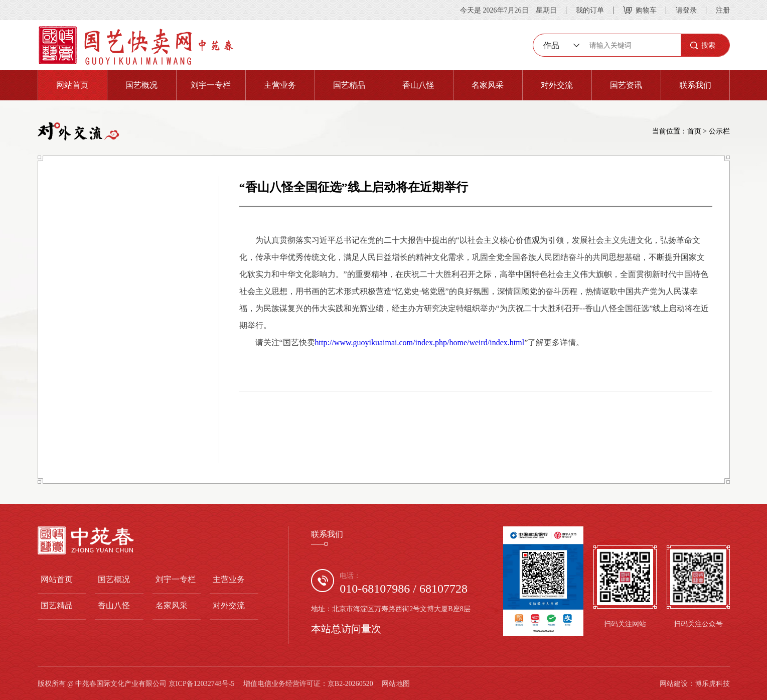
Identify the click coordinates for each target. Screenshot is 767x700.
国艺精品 (349, 85)
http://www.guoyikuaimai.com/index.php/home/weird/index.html (420, 342)
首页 (694, 131)
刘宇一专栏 (211, 85)
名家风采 (488, 85)
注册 (723, 10)
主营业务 (280, 85)
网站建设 (674, 683)
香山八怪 (418, 85)
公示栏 (719, 131)
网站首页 (72, 85)
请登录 (686, 10)
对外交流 (557, 85)
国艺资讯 (626, 85)
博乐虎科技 (712, 683)
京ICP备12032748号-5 (201, 683)
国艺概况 (141, 85)
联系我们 (695, 85)
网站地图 (396, 683)
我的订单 (590, 10)
